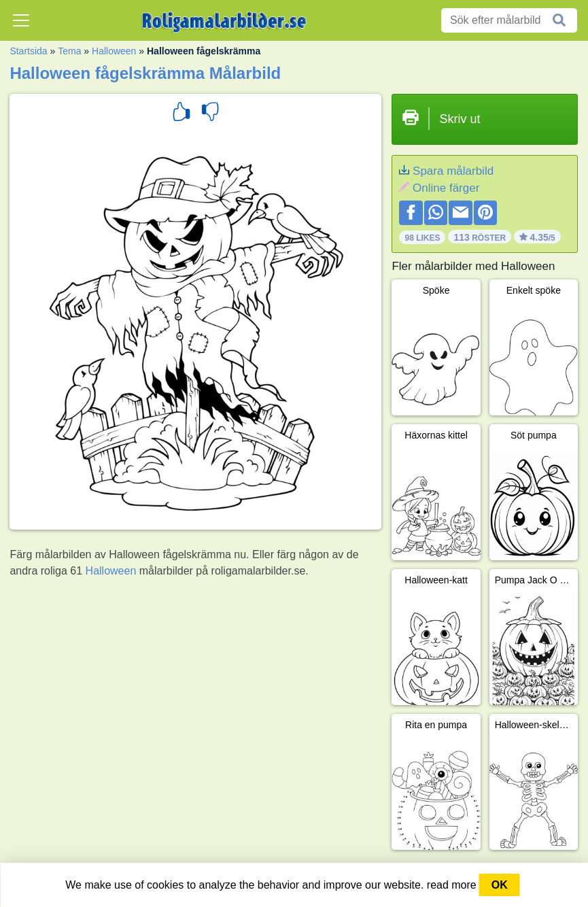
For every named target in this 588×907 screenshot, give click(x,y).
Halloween (114, 51)
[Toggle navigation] (21, 20)
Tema (69, 51)
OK (500, 885)
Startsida (28, 51)
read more (452, 885)
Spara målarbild (453, 171)
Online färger (446, 188)
